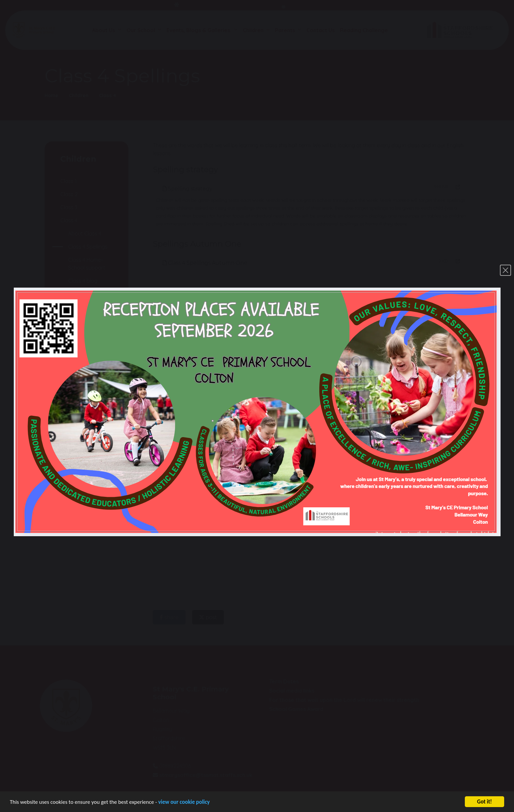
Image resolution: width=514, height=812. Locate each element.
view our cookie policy (184, 803)
